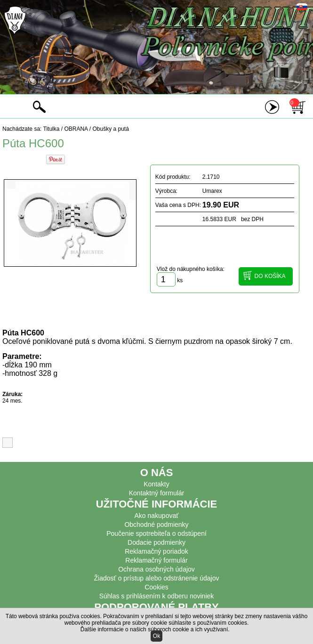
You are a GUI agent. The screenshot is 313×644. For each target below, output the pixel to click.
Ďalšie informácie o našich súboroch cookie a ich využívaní (154, 629)
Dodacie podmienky (156, 542)
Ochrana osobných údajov (156, 569)
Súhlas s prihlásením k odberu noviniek (157, 596)
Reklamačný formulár (156, 560)
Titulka (52, 129)
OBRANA (76, 129)
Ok (156, 636)
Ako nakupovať (157, 516)
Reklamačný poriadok (156, 551)
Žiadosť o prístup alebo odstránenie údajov (157, 578)
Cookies (156, 587)
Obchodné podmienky (156, 525)
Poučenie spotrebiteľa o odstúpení (156, 533)
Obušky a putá (110, 129)
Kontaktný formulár (157, 493)
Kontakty (156, 484)
